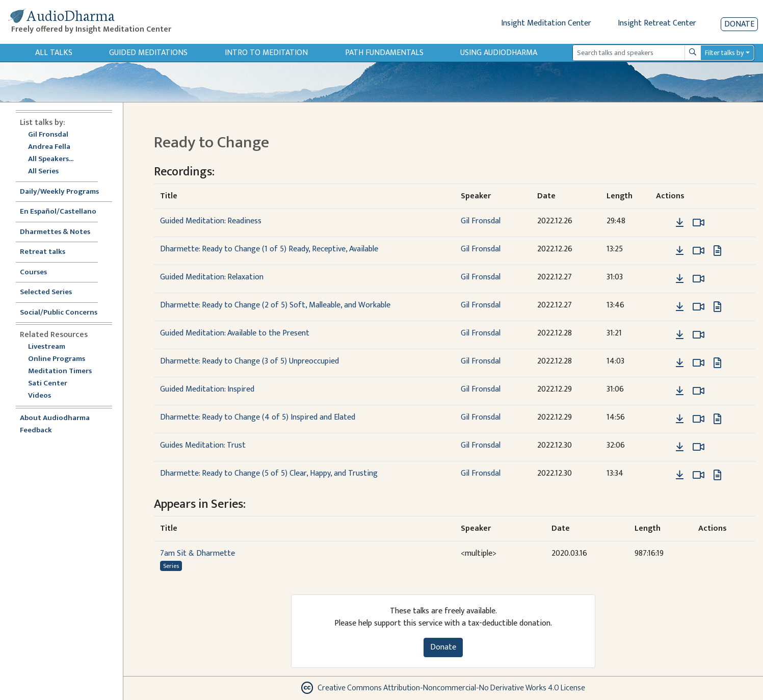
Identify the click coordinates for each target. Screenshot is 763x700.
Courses (33, 273)
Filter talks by (724, 53)
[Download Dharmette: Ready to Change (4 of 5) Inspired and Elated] (680, 419)
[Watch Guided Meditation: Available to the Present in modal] (699, 335)
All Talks (54, 53)
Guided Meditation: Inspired (207, 389)
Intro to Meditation (266, 53)
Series (171, 566)
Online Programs (57, 359)
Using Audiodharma (499, 53)
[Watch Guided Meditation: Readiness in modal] (699, 223)
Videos (45, 396)
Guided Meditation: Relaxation (212, 277)
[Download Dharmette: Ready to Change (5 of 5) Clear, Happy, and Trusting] (680, 475)
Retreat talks (43, 252)
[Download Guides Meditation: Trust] (680, 447)
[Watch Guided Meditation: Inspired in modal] (699, 391)
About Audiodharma (55, 418)
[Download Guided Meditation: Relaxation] (680, 279)
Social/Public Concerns (59, 313)
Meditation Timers (60, 371)
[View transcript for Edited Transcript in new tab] (717, 251)
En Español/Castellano (58, 212)
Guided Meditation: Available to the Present (235, 333)
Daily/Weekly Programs (65, 192)
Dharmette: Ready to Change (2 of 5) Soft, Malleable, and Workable (275, 305)
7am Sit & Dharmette (198, 553)
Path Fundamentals (384, 53)
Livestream (47, 347)
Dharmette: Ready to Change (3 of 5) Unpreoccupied (249, 361)
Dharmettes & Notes (55, 232)
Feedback (36, 431)
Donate (739, 24)
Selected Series (52, 292)
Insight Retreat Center (657, 23)
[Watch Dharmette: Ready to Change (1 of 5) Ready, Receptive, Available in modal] (699, 251)
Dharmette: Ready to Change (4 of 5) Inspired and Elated (258, 417)
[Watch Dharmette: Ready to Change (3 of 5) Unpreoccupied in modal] (699, 363)
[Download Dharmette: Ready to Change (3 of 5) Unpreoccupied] (680, 363)
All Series (43, 172)
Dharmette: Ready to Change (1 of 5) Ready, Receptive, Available (269, 249)
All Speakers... (51, 159)
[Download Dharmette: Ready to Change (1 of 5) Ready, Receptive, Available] (680, 251)
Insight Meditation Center (546, 23)
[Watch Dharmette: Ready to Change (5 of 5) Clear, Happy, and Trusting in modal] (699, 475)
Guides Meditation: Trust (203, 445)
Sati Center (48, 384)
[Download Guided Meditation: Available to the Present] (680, 335)
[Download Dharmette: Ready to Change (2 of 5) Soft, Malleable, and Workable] (680, 307)
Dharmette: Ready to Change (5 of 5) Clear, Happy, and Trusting (269, 473)
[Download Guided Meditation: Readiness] (680, 223)
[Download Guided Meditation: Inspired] (680, 391)
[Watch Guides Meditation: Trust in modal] (699, 447)
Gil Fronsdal (48, 135)
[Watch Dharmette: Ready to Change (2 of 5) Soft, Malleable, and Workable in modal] (699, 307)
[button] (664, 223)
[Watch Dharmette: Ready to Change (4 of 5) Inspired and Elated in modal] (699, 419)
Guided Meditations (148, 53)
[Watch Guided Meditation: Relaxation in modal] (699, 279)
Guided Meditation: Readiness (211, 221)
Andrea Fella (49, 147)
